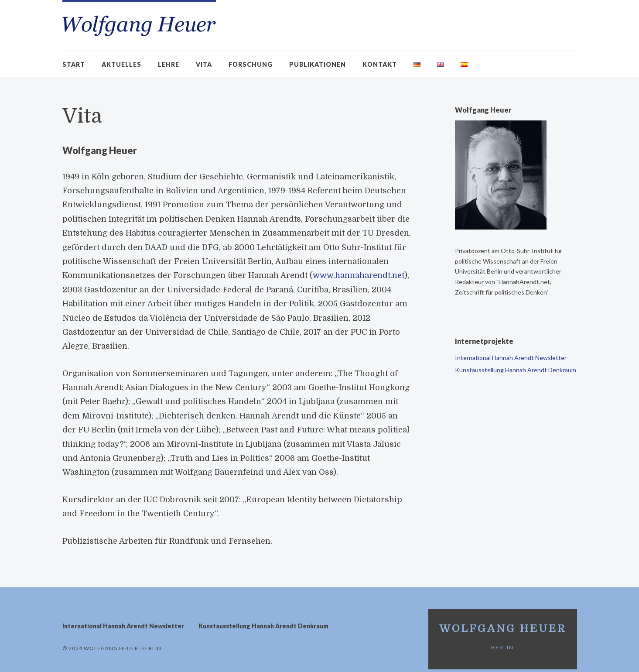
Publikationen (318, 64)
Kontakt (380, 64)
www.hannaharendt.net (358, 275)
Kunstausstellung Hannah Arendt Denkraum (516, 370)
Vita (204, 64)
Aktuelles (121, 64)
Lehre (169, 64)
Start (74, 64)
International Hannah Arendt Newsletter (511, 358)
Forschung (251, 64)
